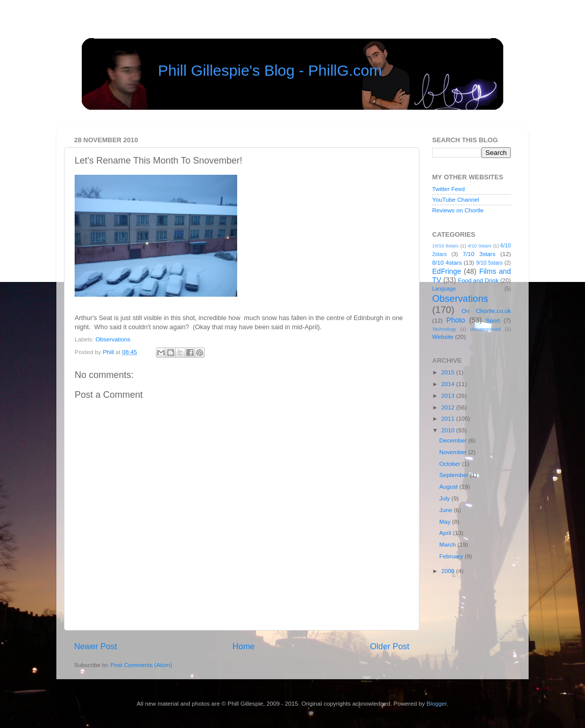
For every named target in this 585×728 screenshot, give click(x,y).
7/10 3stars (479, 254)
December (454, 440)
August (449, 486)
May (446, 521)
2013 (449, 395)
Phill (109, 352)
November (454, 452)
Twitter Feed (448, 189)
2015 (449, 372)
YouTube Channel (456, 199)
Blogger (437, 703)
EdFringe (447, 271)
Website (443, 337)
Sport (493, 320)
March (448, 544)
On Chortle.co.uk (486, 311)
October (451, 464)
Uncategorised (485, 329)
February (452, 556)
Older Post (390, 646)
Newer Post (96, 646)
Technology (444, 329)
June (447, 510)
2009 (449, 571)
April (446, 533)
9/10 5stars (489, 263)
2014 (449, 384)
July (445, 498)
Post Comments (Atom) (141, 665)
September (454, 475)
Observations (113, 339)
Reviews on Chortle (458, 210)
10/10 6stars (445, 246)
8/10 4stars (447, 262)
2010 (449, 430)
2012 (449, 407)
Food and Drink (478, 280)
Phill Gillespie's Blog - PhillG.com (270, 70)
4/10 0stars (480, 246)
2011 (449, 418)
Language (444, 289)
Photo (456, 320)
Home (244, 646)
